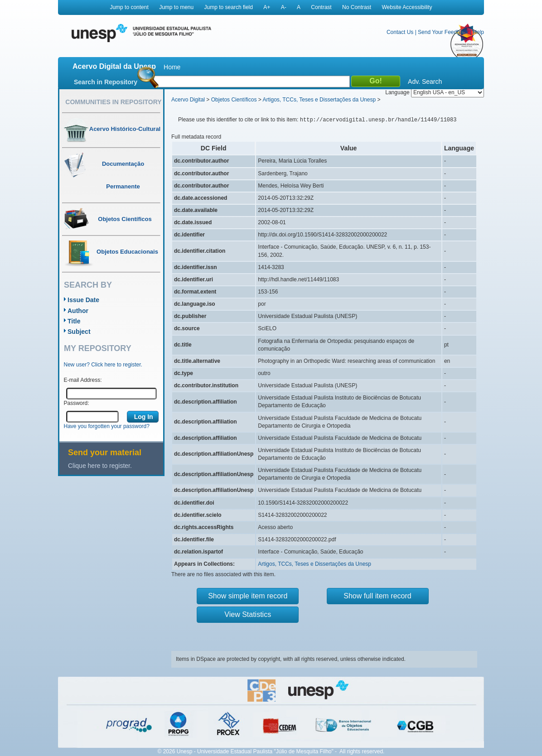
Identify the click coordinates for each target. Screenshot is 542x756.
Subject (79, 332)
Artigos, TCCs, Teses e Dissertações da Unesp (319, 100)
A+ (267, 7)
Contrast (321, 7)
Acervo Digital (188, 100)
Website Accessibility (407, 7)
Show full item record (377, 596)
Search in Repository (106, 82)
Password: (77, 403)
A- (284, 7)
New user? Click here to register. (103, 365)
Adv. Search (425, 82)
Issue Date (83, 300)
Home (172, 67)
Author (78, 311)
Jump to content (129, 7)
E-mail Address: (83, 380)
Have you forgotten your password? (107, 426)
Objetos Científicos (234, 100)
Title (74, 321)
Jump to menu (176, 7)
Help (478, 32)
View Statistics (248, 614)
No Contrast (357, 7)
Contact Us (400, 32)
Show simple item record (248, 596)
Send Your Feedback (443, 32)
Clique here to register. (100, 466)
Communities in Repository (113, 102)
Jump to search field (229, 7)
